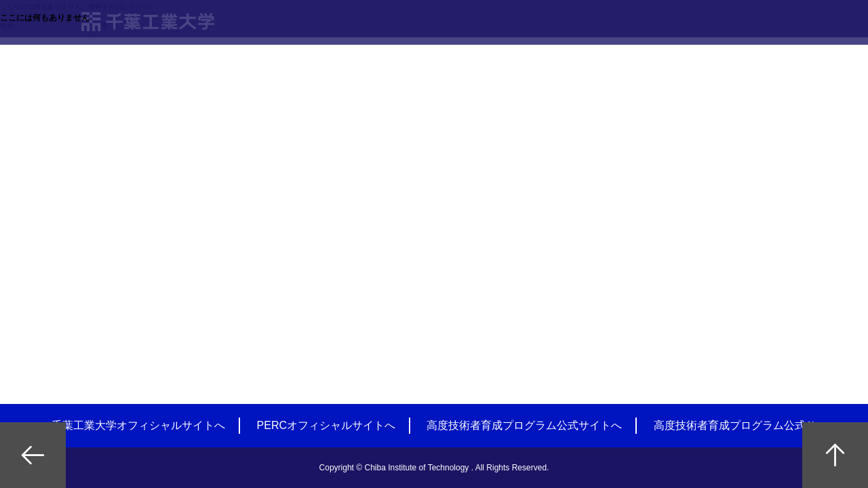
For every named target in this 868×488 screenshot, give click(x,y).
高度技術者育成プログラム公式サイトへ (524, 425)
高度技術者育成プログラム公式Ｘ (735, 425)
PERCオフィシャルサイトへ (326, 425)
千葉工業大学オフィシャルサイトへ (138, 425)
